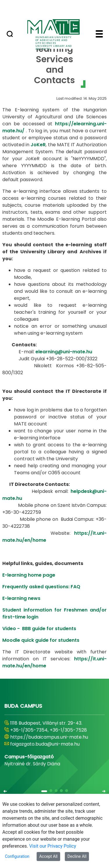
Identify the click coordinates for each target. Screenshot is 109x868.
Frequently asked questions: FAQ (41, 587)
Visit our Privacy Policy (53, 846)
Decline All (77, 856)
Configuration (17, 856)
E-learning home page (29, 575)
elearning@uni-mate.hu (64, 352)
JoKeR (38, 145)
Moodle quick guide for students (41, 640)
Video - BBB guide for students (39, 629)
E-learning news (21, 598)
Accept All (48, 856)
